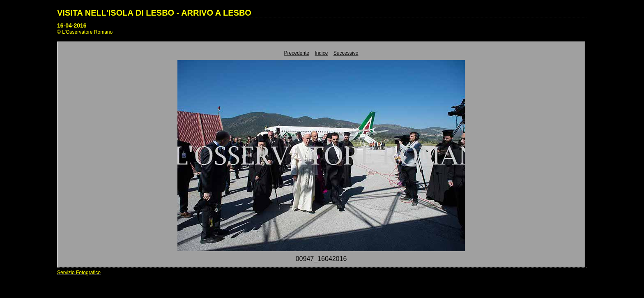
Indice (321, 53)
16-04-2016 (72, 25)
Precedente (297, 53)
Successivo (346, 53)
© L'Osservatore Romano (85, 32)
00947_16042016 (321, 259)
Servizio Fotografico (79, 273)
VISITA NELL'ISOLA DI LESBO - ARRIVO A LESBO (154, 13)
